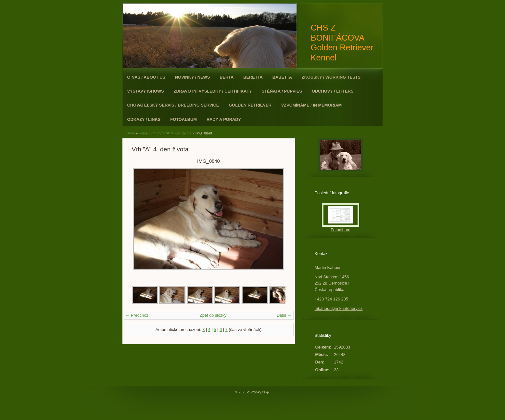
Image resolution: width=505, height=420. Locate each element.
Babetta (282, 77)
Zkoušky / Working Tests (331, 77)
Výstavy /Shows (146, 91)
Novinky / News (192, 77)
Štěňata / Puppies (282, 91)
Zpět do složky (213, 315)
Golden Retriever (250, 105)
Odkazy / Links (144, 119)
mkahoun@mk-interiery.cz (339, 308)
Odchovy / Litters (333, 91)
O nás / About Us (146, 77)
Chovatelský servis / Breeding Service (173, 105)
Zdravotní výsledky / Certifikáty (213, 91)
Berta (227, 77)
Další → (284, 315)
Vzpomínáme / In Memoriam (311, 105)
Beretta (253, 77)
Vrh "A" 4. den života (175, 133)
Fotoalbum (183, 119)
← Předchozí (138, 315)
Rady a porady (224, 119)
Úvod (131, 133)
